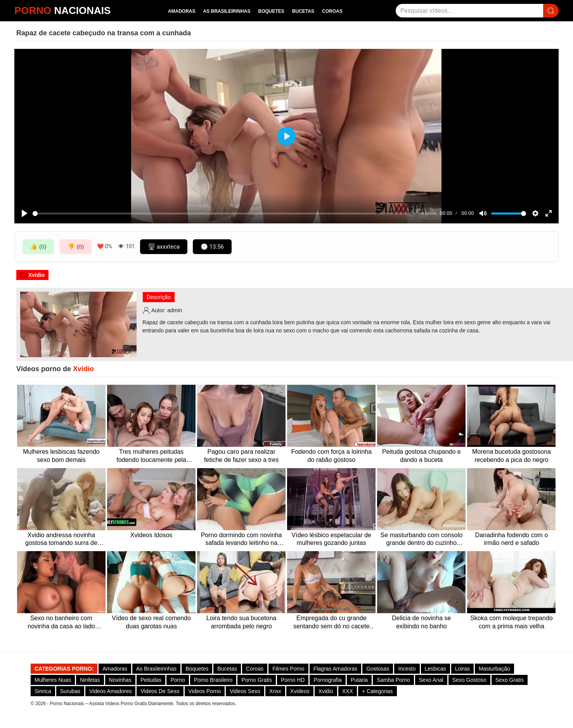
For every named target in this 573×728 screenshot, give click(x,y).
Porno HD (293, 680)
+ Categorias (377, 691)
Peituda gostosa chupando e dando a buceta (422, 456)
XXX (348, 691)
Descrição (159, 297)
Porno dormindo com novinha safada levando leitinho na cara (241, 540)
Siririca (43, 691)
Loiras (462, 669)
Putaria (359, 680)
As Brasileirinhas (227, 11)
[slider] (235, 214)
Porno (177, 680)
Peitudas (151, 680)
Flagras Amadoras (336, 669)
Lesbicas (435, 669)
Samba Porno (393, 680)
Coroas (332, 11)
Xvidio (32, 275)
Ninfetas (90, 680)
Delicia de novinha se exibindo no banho (421, 622)
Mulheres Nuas (53, 680)
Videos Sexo (245, 691)
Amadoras (182, 11)
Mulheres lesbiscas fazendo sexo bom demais (61, 456)
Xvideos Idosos (151, 535)
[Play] (24, 213)
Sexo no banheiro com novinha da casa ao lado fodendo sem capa (61, 623)
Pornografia (327, 680)
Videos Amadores (110, 691)
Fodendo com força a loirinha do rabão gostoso (332, 456)
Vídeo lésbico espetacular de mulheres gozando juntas (332, 539)
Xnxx (275, 691)
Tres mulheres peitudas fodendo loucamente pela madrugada (151, 456)
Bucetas (303, 11)
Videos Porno (205, 691)
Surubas (70, 691)
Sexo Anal (431, 680)
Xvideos (300, 691)
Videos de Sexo (160, 691)
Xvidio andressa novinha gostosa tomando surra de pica (61, 540)
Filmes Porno (288, 669)
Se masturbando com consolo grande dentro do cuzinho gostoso (422, 540)
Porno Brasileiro (213, 680)
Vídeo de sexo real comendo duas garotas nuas (151, 622)
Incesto (407, 669)
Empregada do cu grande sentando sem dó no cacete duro (332, 623)
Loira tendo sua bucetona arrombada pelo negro (241, 622)
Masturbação (494, 669)
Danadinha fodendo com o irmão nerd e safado (512, 539)
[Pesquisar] (469, 11)
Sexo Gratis (510, 680)
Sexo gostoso (469, 680)
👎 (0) (76, 246)
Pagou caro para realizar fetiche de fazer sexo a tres (241, 456)
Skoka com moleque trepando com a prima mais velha (512, 622)
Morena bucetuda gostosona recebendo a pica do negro (512, 456)
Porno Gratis (257, 680)
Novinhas (120, 680)
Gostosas (378, 669)
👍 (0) (38, 246)
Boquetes (271, 11)
